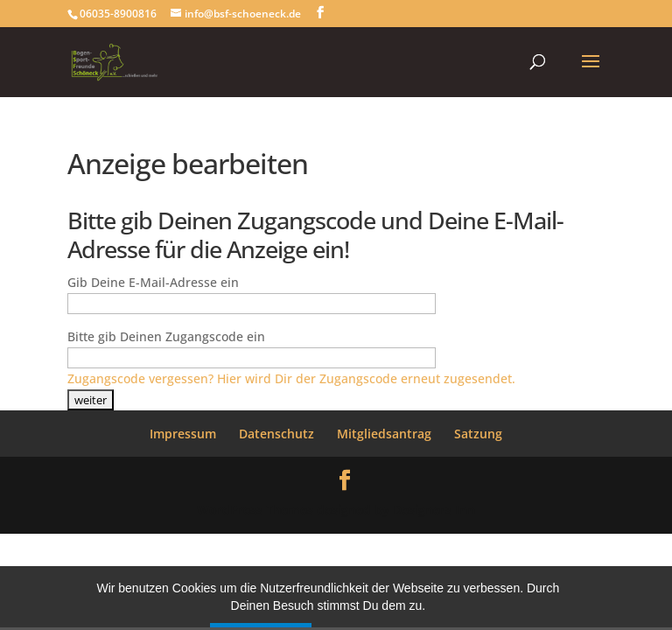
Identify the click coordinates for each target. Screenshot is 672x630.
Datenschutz (276, 434)
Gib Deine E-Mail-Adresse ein (153, 282)
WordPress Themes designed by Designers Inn (336, 510)
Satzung (478, 434)
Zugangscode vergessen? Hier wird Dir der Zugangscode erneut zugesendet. (291, 378)
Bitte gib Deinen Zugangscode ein (166, 336)
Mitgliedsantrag (384, 434)
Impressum (183, 434)
